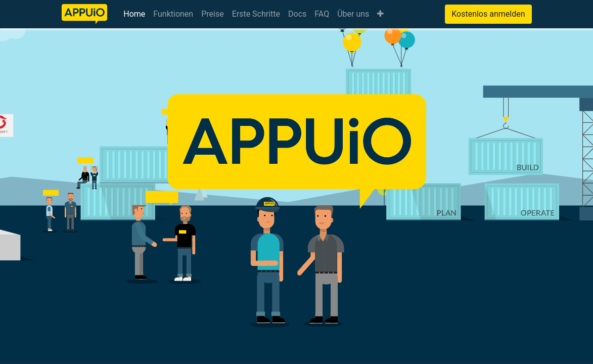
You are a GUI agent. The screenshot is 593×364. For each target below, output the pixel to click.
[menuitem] (134, 14)
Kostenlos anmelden (488, 14)
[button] (380, 14)
